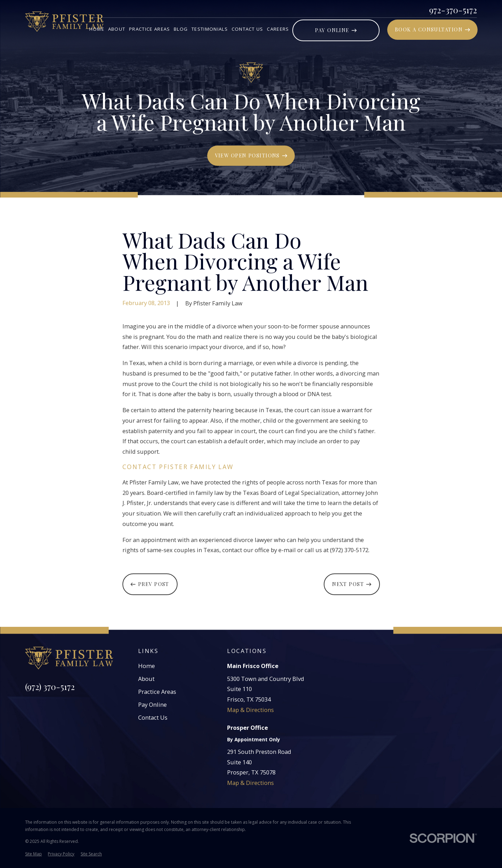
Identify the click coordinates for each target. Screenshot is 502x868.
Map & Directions (250, 710)
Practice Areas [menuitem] (149, 29)
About (146, 679)
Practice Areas (157, 692)
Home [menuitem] (97, 29)
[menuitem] (33, 854)
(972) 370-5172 (50, 687)
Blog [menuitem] (181, 29)
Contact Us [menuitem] (248, 29)
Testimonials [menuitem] (210, 29)
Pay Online (152, 704)
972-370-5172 (453, 10)
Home (147, 666)
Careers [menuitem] (278, 29)
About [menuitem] (117, 29)
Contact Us (153, 717)
